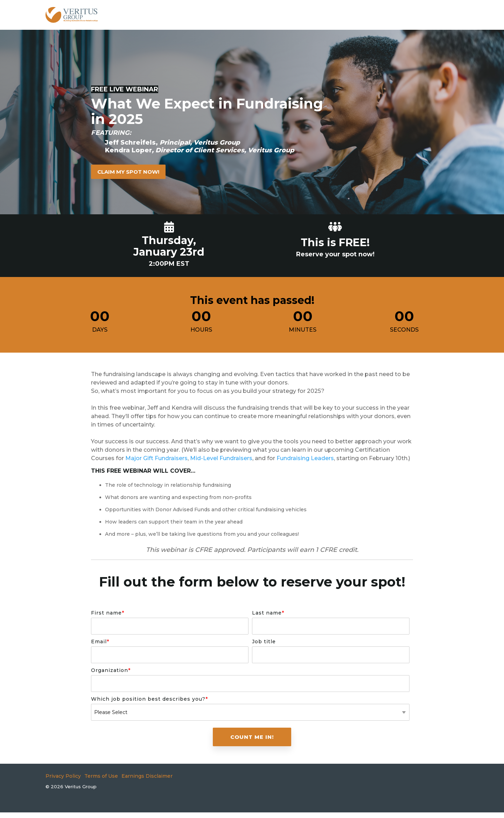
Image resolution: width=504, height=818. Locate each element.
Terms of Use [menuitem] (101, 776)
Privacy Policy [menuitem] (63, 776)
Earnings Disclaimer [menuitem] (147, 776)
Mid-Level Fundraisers (221, 458)
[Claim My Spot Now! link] (128, 172)
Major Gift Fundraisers (156, 458)
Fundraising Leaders (305, 458)
